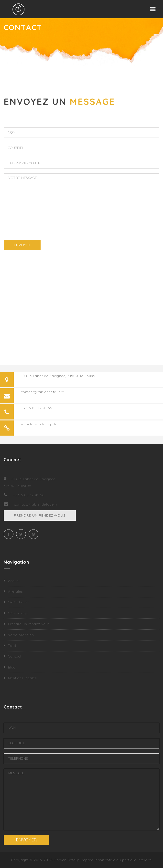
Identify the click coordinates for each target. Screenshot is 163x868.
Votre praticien (21, 635)
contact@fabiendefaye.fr (43, 392)
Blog (12, 667)
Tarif (12, 646)
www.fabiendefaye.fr (39, 424)
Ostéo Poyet (18, 602)
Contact (15, 656)
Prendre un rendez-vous (40, 515)
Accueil (14, 581)
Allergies (15, 591)
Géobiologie (18, 613)
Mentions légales (22, 678)
